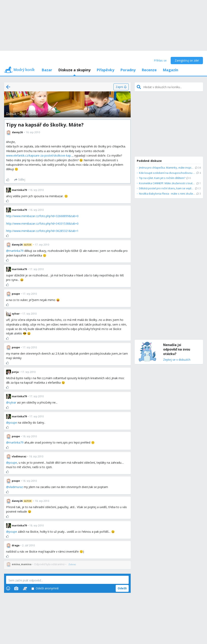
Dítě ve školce (29, 113)
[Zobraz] (72, 564)
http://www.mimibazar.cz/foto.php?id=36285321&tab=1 (42, 231)
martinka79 (16, 251)
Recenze (149, 70)
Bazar (47, 70)
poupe (13, 423)
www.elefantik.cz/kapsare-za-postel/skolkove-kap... (39, 155)
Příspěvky (105, 70)
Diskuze (11, 113)
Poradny (128, 70)
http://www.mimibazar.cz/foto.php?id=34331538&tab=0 (42, 224)
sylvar (12, 402)
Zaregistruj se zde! (187, 60)
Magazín (170, 70)
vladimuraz (16, 487)
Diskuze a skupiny (74, 70)
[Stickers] (25, 588)
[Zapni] (121, 87)
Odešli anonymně (45, 588)
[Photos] (16, 588)
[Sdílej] (20, 180)
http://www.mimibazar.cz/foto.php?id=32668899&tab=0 (42, 216)
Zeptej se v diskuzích (177, 360)
